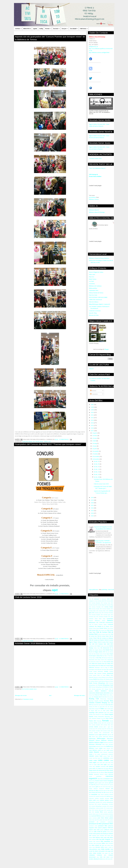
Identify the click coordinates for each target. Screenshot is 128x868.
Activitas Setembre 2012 (108, 609)
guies (97, 787)
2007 (92, 405)
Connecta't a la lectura (95, 311)
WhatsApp (99, 721)
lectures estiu (109, 792)
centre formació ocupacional (106, 752)
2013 (92, 420)
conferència (106, 758)
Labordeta (99, 673)
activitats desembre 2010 (97, 725)
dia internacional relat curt (95, 772)
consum (111, 758)
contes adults (110, 765)
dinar (106, 772)
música (91, 800)
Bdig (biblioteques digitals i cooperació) (99, 304)
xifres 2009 (105, 859)
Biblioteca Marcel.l (94, 210)
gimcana (107, 783)
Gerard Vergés (110, 666)
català (108, 750)
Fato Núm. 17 (105, 656)
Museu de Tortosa (109, 681)
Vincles (111, 718)
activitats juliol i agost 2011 (106, 727)
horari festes (108, 787)
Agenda (35, 29)
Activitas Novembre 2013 (98, 607)
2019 (92, 500)
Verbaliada (94, 718)
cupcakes (98, 766)
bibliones (98, 740)
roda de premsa (96, 834)
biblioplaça (110, 740)
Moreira (104, 681)
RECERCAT (105, 697)
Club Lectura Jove (102, 630)
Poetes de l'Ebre (99, 695)
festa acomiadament (105, 779)
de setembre (96, 451)
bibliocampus (101, 738)
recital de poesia (102, 832)
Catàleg (41, 29)
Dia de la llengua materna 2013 (97, 652)
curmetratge (103, 766)
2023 (92, 511)
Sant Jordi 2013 (109, 705)
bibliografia (92, 740)
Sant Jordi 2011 (95, 705)
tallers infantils (95, 845)
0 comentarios (64, 439)
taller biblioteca (97, 838)
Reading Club (94, 699)
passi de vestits (99, 814)
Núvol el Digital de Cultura (96, 272)
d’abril (94, 441)
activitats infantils (93, 727)
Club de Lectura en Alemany (105, 638)
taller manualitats (105, 841)
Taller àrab (107, 713)
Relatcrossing (103, 699)
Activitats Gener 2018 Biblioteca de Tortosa (35, 643)
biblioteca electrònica (108, 742)
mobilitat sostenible (99, 798)
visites (90, 853)
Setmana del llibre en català (95, 707)
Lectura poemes (93, 675)
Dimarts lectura (99, 654)
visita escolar (105, 849)
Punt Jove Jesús (93, 295)
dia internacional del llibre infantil (105, 770)
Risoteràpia (106, 701)
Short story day (106, 707)
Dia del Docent (109, 652)
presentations (92, 197)
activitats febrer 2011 (108, 725)
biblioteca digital (99, 742)
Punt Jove (92, 277)
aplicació (109, 735)
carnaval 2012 (110, 748)
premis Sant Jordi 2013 (105, 820)
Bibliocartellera (93, 288)
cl (94, 754)
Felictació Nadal (107, 658)
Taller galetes (106, 711)
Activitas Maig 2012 (102, 605)
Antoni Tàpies (98, 619)
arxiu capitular (99, 737)
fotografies (92, 783)
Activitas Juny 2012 (93, 605)
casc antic (103, 750)
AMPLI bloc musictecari (95, 300)
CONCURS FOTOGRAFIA (106, 623)
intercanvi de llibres (94, 791)
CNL (97, 623)
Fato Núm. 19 (93, 658)
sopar (98, 836)
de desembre (96, 459)
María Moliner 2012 (101, 679)
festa (99, 779)
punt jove (91, 832)
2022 (92, 508)
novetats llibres (99, 812)
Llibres (108, 675)
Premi (105, 695)
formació (105, 781)
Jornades (106, 671)
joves (90, 792)
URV (90, 718)
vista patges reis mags (108, 853)
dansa (100, 768)
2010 (92, 412)
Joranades (111, 670)
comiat (99, 754)
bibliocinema (110, 739)
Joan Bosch (104, 670)
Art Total (91, 281)
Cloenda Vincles (103, 628)
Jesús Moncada (98, 670)
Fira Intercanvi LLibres (94, 662)
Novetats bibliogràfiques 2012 (101, 683)
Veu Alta (103, 718)
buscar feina (103, 746)
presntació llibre (103, 826)
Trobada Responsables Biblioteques (102, 716)
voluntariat (92, 855)
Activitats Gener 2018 (29, 689)
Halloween (92, 668)
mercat (108, 796)
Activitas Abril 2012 (102, 601)
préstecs (102, 830)
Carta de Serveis (93, 624)
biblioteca (92, 742)
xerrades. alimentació (94, 859)
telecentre (98, 847)
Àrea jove (65, 29)
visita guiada (101, 851)
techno (90, 847)
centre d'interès (94, 752)
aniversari (105, 735)
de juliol (95, 449)
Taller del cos (98, 711)
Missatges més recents (21, 695)
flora (94, 781)
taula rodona (107, 845)
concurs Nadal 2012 (108, 756)
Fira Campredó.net (109, 660)
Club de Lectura (28, 641)
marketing (106, 794)
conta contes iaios (101, 763)
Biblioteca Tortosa (94, 199)
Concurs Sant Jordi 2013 (106, 644)
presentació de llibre (95, 824)
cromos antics (92, 766)
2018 (92, 497)
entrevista (111, 774)
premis (111, 818)
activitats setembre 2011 (95, 733)
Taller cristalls (107, 709)
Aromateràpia (110, 619)
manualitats (94, 794)
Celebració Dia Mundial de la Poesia (99, 626)
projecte (100, 828)
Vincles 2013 (93, 721)
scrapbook (94, 836)
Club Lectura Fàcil (93, 630)
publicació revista (109, 830)
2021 (92, 505)
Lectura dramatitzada (108, 673)
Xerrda (95, 723)
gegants (96, 783)
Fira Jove (101, 662)
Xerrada (105, 721)
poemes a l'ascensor (106, 816)
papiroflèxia (110, 812)
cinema (91, 754)
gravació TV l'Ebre (99, 785)
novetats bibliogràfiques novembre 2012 (100, 806)
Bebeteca (110, 620)
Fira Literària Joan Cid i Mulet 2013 (97, 666)
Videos (107, 718)
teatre (112, 845)
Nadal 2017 (48, 442)
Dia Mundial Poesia (108, 650)
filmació (91, 781)
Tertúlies (91, 714)
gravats (111, 785)
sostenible (102, 836)
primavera (111, 826)
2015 (92, 425)
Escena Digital (106, 654)
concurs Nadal (99, 756)
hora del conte (102, 787)
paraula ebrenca (92, 814)
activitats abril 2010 (102, 723)
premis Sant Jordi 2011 (94, 820)
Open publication (93, 590)
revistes (91, 834)
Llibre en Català (101, 675)
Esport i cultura (96, 656)
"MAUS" (91, 369)
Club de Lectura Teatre (103, 636)
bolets (104, 744)
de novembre (96, 456)
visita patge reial (109, 851)
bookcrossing (92, 746)
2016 (92, 428)
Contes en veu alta (104, 646)
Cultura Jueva (97, 648)
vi (113, 847)
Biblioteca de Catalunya (95, 286)
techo (94, 847)
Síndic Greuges (95, 709)
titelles (102, 847)
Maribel (95, 679)
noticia (98, 800)
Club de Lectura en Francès (96, 640)
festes (112, 779)
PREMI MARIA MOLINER (102, 693)
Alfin (112, 617)
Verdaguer (99, 718)
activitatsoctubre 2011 (108, 733)
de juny (95, 446)
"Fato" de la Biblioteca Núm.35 (97, 168)
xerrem (101, 859)
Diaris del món (92, 654)
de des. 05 (97, 464)
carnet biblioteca (93, 750)
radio (95, 832)
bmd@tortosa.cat (93, 47)
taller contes (104, 838)
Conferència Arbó (93, 646)
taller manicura (97, 841)
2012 (92, 418)
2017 (92, 431)
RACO (100, 697)
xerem (112, 857)
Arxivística (92, 284)
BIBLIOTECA (27, 29)
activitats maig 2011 (102, 729)
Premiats (96, 697)
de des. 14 (97, 469)
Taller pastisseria (99, 713)
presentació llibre (108, 824)
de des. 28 (97, 477)
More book (111, 590)
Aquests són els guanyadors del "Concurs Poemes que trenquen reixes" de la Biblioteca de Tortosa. (50, 38)
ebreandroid (96, 774)
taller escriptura (92, 839)
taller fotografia (106, 839)
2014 (92, 423)
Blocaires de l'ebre (94, 315)
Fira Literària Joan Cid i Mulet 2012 (104, 664)
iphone (112, 791)
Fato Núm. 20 (100, 658)
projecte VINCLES (108, 828)
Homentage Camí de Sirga (101, 668)
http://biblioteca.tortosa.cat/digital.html (99, 52)
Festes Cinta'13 (101, 660)
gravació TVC (107, 785)
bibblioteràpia (92, 739)
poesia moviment (93, 818)
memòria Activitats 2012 (101, 796)
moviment (107, 798)
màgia (112, 798)
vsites (98, 857)
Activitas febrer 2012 (94, 611)
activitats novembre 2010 (97, 731)
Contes (98, 646)
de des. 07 (97, 467)
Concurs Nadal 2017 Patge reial (33, 442)
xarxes (108, 857)
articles (93, 737)
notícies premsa (104, 800)
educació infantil (104, 774)
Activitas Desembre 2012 (97, 603)
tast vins (102, 845)
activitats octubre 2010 (108, 731)
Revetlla (101, 701)
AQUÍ (55, 590)
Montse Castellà (98, 681)
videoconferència (93, 849)
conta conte (93, 760)
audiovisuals (105, 737)
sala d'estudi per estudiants (107, 834)
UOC (112, 716)
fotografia (110, 781)
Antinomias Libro (94, 290)
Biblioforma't (92, 623)
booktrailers (98, 746)
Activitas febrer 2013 (104, 611)
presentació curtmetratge (107, 822)
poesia (111, 816)
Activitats (18, 29)
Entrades (93, 391)
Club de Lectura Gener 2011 (104, 634)
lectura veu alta (102, 792)
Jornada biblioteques (98, 671)
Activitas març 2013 (99, 613)
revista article (110, 832)
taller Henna (107, 836)
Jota (95, 673)
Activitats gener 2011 (108, 615)
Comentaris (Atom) (28, 699)
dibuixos (102, 772)
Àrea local (56, 29)
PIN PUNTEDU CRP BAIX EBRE (98, 297)
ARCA (108, 599)
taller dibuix (110, 838)
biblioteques (92, 744)
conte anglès (103, 765)
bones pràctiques (109, 744)
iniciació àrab (109, 789)
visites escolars (97, 853)
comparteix (111, 754)
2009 (92, 410)
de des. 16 (97, 472)
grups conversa (92, 787)
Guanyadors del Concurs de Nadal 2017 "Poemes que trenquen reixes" (48, 444)
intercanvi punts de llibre (104, 791)
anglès (100, 735)
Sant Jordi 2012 (102, 705)
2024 (92, 513)
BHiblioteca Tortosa (100, 621)
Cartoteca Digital (103, 624)
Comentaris (94, 394)
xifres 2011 (110, 859)
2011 (92, 415)
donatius (91, 774)
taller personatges (97, 843)
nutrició (105, 812)
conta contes (103, 760)
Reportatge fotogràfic (94, 701)
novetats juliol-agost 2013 (100, 810)
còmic (97, 768)
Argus (104, 619)
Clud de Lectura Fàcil (103, 642)
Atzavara (91, 621)
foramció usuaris (99, 781)
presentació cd (93, 822)
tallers (103, 843)
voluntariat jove (102, 855)
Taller (102, 708)
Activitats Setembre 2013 (97, 615)
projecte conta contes (94, 830)
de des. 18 (97, 474)
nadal (94, 800)
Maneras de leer (105, 677)
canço (104, 748)
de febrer (95, 436)
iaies (112, 787)
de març (95, 438)
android (97, 735)
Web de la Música (94, 302)
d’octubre (95, 454)
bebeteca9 (111, 737)
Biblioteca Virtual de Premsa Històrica (99, 258)
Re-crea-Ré (111, 697)
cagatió (96, 748)
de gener (95, 433)
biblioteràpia (98, 744)
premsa (111, 820)
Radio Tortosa (93, 279)
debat (102, 768)
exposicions (109, 776)
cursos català (92, 768)
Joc (108, 670)
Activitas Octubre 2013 (97, 609)
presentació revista (93, 826)
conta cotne (108, 763)
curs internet (110, 766)
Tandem (111, 713)
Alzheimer (91, 619)
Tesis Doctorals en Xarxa (99, 714)
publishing (104, 590)
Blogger (107, 349)
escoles (90, 776)
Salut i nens (92, 274)
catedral (111, 750)
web (104, 857)
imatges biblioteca (93, 789)
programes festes (93, 828)
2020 (92, 503)
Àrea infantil (74, 29)
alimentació (92, 735)
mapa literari (101, 794)
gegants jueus (101, 783)
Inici (50, 695)
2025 (92, 516)
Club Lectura (110, 628)
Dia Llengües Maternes (98, 650)
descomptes (106, 768)
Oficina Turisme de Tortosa (96, 293)
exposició (93, 778)
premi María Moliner (103, 818)
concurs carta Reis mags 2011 (96, 758)
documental (110, 772)
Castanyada (110, 624)
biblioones (104, 740)
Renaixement (110, 699)
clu (96, 754)
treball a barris (108, 847)
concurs (91, 756)
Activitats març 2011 (94, 617)
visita (99, 849)
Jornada (91, 671)
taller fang (99, 839)
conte (98, 765)
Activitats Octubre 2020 (95, 158)
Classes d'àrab (96, 628)
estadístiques (99, 776)
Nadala (91, 683)
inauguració (102, 789)
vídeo (101, 857)
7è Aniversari (103, 599)
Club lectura (84, 29)
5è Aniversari (95, 599)
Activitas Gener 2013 (108, 603)
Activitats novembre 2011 (105, 617)
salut (90, 836)
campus (101, 748)
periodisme (106, 814)
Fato (101, 656)
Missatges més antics (79, 695)
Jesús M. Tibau (93, 313)
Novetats (48, 29)
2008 (92, 407)
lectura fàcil (95, 792)
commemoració (104, 754)
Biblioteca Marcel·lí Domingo (97, 212)
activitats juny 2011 (93, 729)
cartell (99, 750)
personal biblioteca (97, 816)
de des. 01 (97, 461)
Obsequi (106, 689)
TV (99, 709)
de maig (95, 443)
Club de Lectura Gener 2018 (28, 597)
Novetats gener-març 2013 (98, 689)
